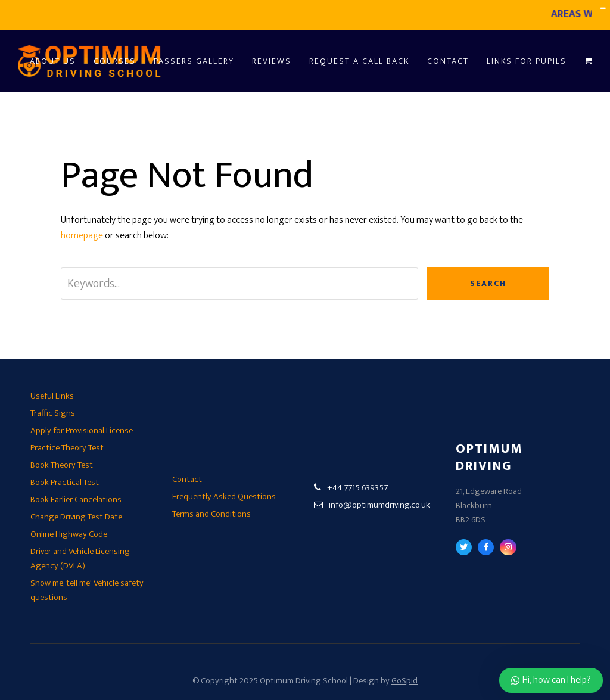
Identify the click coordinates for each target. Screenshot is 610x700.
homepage (82, 236)
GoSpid (404, 681)
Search (488, 283)
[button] (588, 61)
